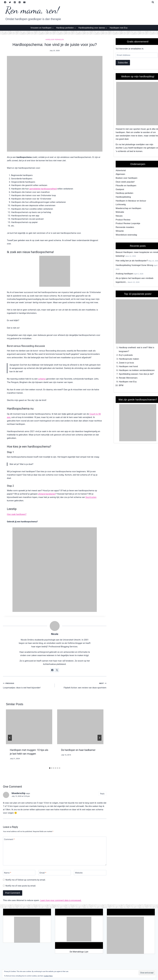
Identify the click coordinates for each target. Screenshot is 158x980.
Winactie (120, 231)
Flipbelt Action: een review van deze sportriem (82, 685)
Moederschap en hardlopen (128, 208)
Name (8, 873)
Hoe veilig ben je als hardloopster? (132, 261)
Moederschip (19, 793)
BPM (121, 385)
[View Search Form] (153, 2)
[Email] (24, 2)
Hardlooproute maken (129, 359)
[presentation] (29, 727)
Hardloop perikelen (55, 40)
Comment (9, 839)
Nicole (55, 634)
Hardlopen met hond (128, 366)
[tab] (50, 768)
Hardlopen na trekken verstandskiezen (137, 370)
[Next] (99, 738)
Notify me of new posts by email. (21, 886)
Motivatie (120, 212)
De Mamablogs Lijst (79, 952)
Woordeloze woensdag (126, 235)
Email (43, 873)
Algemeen (120, 174)
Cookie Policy (48, 976)
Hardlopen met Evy (119, 28)
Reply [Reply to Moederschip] (102, 794)
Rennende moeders (125, 227)
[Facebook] (5, 2)
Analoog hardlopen (124, 274)
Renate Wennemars (128, 378)
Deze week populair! (125, 182)
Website (79, 873)
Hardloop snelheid (127, 348)
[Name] (19, 873)
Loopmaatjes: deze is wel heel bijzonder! (28, 685)
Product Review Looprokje (128, 223)
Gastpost (120, 189)
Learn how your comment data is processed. (61, 900)
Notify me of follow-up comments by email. (26, 880)
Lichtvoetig (121, 204)
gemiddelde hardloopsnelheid (43, 189)
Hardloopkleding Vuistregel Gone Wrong (134, 265)
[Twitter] (10, 2)
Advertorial (121, 170)
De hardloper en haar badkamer (78, 750)
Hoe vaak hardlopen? (17, 514)
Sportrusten (91, 497)
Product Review (123, 220)
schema (42, 379)
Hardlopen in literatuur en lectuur (131, 201)
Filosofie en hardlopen (126, 186)
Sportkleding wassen (129, 374)
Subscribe (123, 63)
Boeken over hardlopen (127, 178)
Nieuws (119, 216)
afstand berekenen (47, 494)
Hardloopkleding (123, 197)
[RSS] (20, 2)
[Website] (90, 873)
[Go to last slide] (10, 738)
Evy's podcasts (126, 355)
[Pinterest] (15, 2)
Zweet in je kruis (126, 363)
